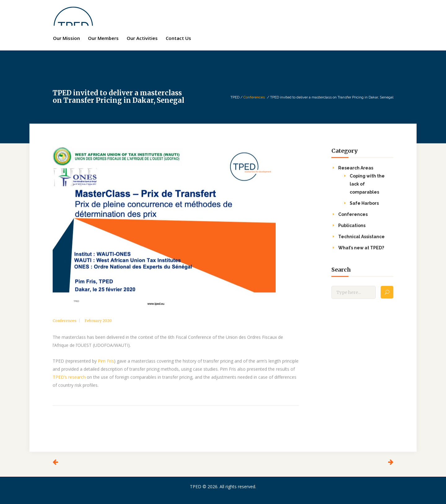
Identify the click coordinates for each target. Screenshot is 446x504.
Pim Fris (106, 366)
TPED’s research (69, 382)
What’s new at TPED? (361, 253)
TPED (235, 97)
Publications (352, 231)
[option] (176, 232)
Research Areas (356, 173)
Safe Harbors (364, 209)
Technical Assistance (361, 242)
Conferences (254, 97)
